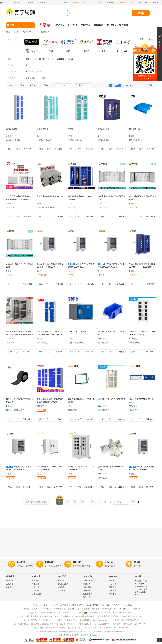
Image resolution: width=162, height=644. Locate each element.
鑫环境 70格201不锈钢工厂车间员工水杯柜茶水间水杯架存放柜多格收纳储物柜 (20, 335)
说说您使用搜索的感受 (37, 502)
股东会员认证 (125, 609)
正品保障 (21, 562)
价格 (9, 59)
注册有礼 (75, 3)
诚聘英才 (35, 609)
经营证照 (58, 620)
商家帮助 (113, 587)
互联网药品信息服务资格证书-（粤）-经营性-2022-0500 (120, 616)
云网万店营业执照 (102, 624)
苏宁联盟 (66, 609)
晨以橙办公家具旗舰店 (46, 207)
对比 (10, 149)
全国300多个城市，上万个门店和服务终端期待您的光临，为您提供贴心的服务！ (141, 588)
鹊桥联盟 (76, 609)
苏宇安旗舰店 (104, 343)
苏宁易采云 (127, 605)
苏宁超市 (60, 25)
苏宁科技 (34, 605)
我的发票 (87, 597)
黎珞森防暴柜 (104, 129)
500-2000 (60, 59)
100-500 (51, 59)
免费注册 (10, 581)
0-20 (28, 59)
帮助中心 (109, 562)
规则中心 (113, 594)
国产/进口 (11, 65)
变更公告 (88, 624)
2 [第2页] (67, 501)
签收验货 (61, 587)
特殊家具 (28, 32)
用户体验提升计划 (109, 609)
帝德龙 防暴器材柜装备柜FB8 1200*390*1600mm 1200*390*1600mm (142, 267)
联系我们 (25, 609)
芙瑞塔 (70, 129)
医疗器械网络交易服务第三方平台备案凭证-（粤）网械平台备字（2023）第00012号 (48, 624)
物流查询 (61, 591)
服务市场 (113, 591)
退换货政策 (88, 581)
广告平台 (55, 609)
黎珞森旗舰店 (104, 140)
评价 (9, 136)
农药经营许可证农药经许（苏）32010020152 (130, 624)
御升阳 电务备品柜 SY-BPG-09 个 (112, 399)
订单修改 (87, 591)
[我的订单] (87, 3)
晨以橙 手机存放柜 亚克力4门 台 (50, 196)
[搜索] (101, 13)
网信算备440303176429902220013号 (114, 628)
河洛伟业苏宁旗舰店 (76, 343)
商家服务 (113, 576)
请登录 (67, 3)
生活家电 (111, 25)
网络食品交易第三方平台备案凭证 (38, 620)
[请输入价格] (58, 85)
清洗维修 (124, 25)
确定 (135, 502)
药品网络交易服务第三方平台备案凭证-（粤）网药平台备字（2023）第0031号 (65, 628)
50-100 (42, 59)
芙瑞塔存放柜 (12, 129)
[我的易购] (99, 3)
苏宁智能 (116, 605)
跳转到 (118, 502)
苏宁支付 (35, 581)
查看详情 (28, 149)
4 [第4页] (82, 501)
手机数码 (85, 25)
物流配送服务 (63, 584)
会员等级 (10, 584)
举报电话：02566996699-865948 (125, 620)
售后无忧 (77, 562)
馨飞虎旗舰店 (42, 343)
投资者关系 (105, 605)
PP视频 (63, 605)
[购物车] (122, 3)
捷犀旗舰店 (103, 478)
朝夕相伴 (137, 609)
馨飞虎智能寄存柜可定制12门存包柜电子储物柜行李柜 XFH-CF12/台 (50, 335)
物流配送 (62, 576)
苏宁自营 (10, 207)
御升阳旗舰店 (134, 343)
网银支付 (35, 584)
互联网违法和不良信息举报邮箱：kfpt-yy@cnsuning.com (87, 620)
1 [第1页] (60, 501)
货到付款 (35, 591)
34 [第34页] (93, 501)
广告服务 (113, 584)
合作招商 (113, 581)
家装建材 (98, 25)
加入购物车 (58, 217)
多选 (151, 39)
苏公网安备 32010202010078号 (98, 612)
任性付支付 (36, 594)
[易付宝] (134, 3)
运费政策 (61, 581)
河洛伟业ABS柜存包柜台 (78, 332)
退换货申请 (88, 594)
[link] (11, 85)
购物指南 (10, 576)
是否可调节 (12, 72)
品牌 (9, 40)
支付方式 (36, 576)
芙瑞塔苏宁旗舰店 (13, 140)
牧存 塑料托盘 (135, 129)
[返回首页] (6, 3)
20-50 (34, 59)
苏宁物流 (72, 605)
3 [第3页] (75, 501)
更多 (143, 39)
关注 (18, 149)
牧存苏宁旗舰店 (135, 140)
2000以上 (71, 59)
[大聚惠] (45, 25)
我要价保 (87, 584)
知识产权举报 (93, 605)
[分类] (20, 25)
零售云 (82, 605)
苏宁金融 (44, 605)
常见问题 (10, 587)
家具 (16, 32)
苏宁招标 (86, 609)
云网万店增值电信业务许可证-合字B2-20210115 (39, 616)
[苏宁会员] (110, 3)
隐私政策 (96, 609)
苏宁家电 (72, 25)
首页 (8, 32)
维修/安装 (87, 587)
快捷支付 (35, 587)
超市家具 (45, 32)
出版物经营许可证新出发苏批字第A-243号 (78, 616)
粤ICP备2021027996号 (124, 612)
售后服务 (88, 576)
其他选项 (11, 78)
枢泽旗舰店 (72, 410)
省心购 (137, 562)
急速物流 (49, 562)
